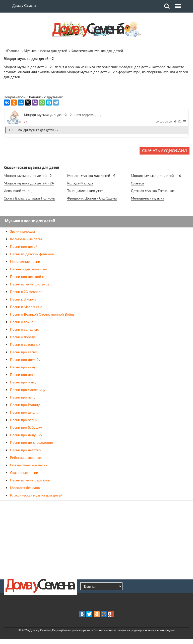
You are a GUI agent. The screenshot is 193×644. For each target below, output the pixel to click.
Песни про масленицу (28, 390)
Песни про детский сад (29, 277)
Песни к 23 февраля (26, 292)
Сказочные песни (24, 473)
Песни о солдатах (24, 329)
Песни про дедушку (26, 435)
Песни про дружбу (25, 359)
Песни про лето (23, 375)
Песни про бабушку (26, 427)
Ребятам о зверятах (26, 457)
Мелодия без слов (25, 488)
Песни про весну (23, 352)
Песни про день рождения (31, 442)
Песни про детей (24, 246)
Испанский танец (18, 191)
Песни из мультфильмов (30, 284)
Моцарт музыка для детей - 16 (156, 176)
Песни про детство (25, 450)
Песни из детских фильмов (32, 254)
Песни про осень (23, 420)
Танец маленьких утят (85, 191)
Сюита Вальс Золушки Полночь (29, 198)
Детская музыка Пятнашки (152, 191)
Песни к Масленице (26, 307)
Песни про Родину (25, 405)
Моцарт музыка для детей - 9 (91, 176)
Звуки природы (22, 231)
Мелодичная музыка (147, 198)
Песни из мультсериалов (30, 480)
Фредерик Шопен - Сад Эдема (92, 198)
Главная (13, 51)
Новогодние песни (25, 261)
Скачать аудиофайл (164, 150)
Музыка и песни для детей (46, 51)
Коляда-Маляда (80, 183)
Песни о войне (22, 322)
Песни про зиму (23, 367)
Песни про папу (23, 397)
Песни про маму (23, 382)
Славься (137, 183)
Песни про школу (24, 412)
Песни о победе (23, 337)
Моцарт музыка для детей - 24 (29, 183)
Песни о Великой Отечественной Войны (43, 314)
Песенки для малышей (29, 269)
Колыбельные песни (27, 239)
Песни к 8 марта (23, 299)
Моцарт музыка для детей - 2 (28, 176)
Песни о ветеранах (25, 344)
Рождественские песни (29, 465)
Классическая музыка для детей (97, 51)
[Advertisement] (97, 539)
